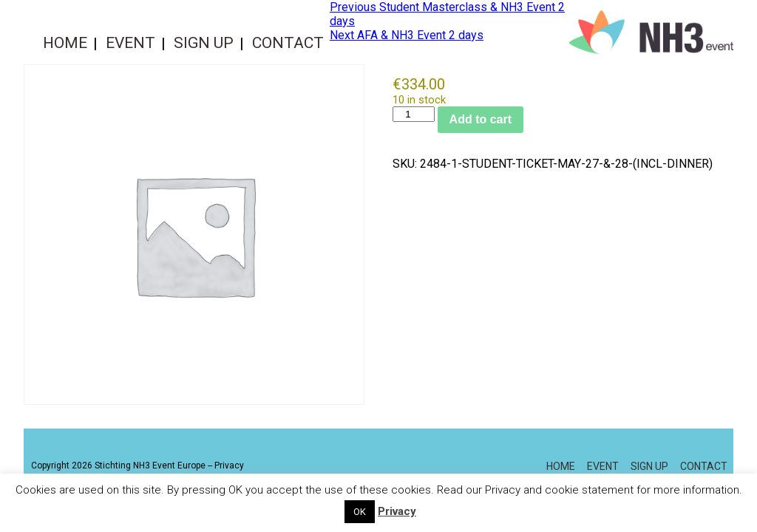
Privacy (229, 465)
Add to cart (481, 119)
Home (65, 43)
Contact (288, 43)
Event (130, 43)
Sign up (204, 43)
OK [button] (360, 512)
